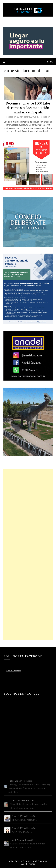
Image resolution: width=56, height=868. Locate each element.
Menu (50, 61)
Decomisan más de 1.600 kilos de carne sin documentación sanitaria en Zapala (28, 108)
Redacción (45, 117)
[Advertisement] (28, 554)
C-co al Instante (14, 671)
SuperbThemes (28, 864)
